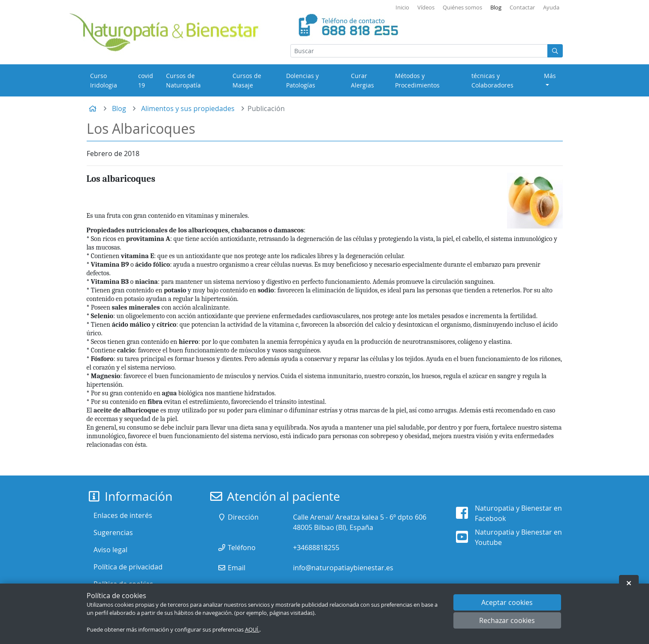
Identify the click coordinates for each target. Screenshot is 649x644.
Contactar (522, 8)
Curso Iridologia (104, 80)
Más (550, 76)
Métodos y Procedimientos (417, 80)
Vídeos (426, 8)
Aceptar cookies (507, 602)
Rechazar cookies (507, 620)
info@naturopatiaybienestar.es (343, 568)
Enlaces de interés (123, 515)
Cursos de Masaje (247, 80)
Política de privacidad (128, 567)
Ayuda (551, 8)
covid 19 (146, 80)
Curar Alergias (362, 80)
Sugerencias (113, 533)
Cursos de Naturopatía (183, 80)
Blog (496, 8)
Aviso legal (110, 550)
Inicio (402, 8)
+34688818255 (316, 548)
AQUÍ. (252, 630)
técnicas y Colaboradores (492, 80)
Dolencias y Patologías (302, 80)
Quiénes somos (462, 8)
